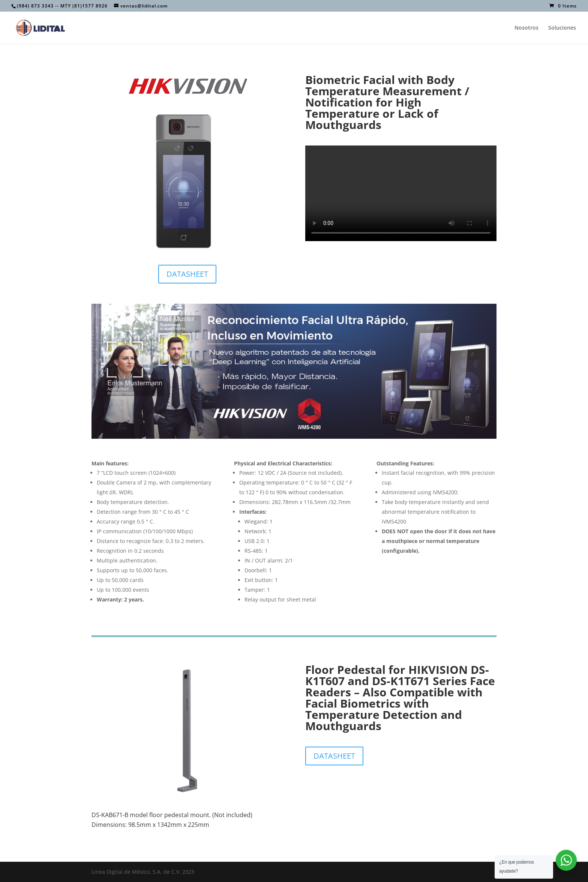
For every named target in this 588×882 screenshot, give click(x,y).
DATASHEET (187, 274)
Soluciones (562, 28)
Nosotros (526, 28)
